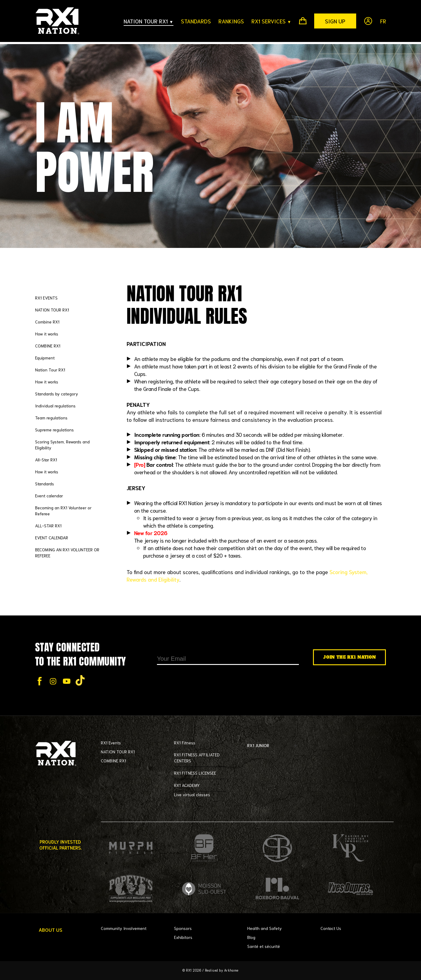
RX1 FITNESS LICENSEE (195, 773)
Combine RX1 (47, 322)
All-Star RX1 (46, 460)
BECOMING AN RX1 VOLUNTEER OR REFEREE (67, 553)
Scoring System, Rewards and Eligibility (62, 445)
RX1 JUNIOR (273, 746)
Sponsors (183, 928)
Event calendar (49, 496)
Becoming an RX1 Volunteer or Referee (63, 511)
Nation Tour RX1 (50, 370)
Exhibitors (183, 937)
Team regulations (51, 418)
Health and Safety (265, 928)
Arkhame (232, 970)
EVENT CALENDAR (52, 538)
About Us (51, 930)
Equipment (45, 358)
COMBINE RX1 (48, 346)
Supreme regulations (54, 430)
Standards (45, 484)
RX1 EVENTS (46, 298)
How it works (47, 334)
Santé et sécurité (264, 946)
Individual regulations (55, 406)
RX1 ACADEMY (187, 785)
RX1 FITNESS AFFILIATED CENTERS (197, 758)
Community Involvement (124, 928)
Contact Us (331, 928)
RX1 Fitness (185, 743)
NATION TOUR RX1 (52, 310)
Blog (251, 937)
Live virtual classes (192, 794)
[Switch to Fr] (379, 21)
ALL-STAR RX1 (48, 526)
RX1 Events (111, 743)
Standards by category (57, 394)
